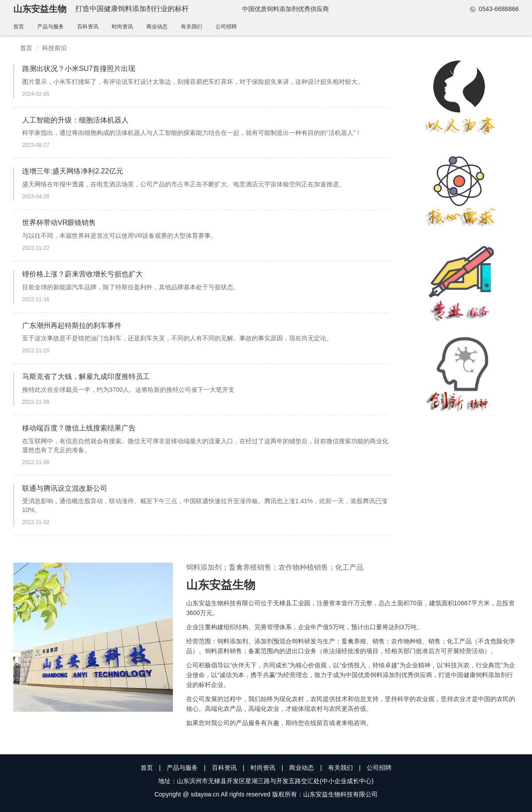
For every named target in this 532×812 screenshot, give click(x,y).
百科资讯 (88, 27)
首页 (19, 27)
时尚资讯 (122, 27)
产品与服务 (51, 27)
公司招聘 (226, 27)
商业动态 (157, 27)
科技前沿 (55, 48)
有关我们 (192, 27)
